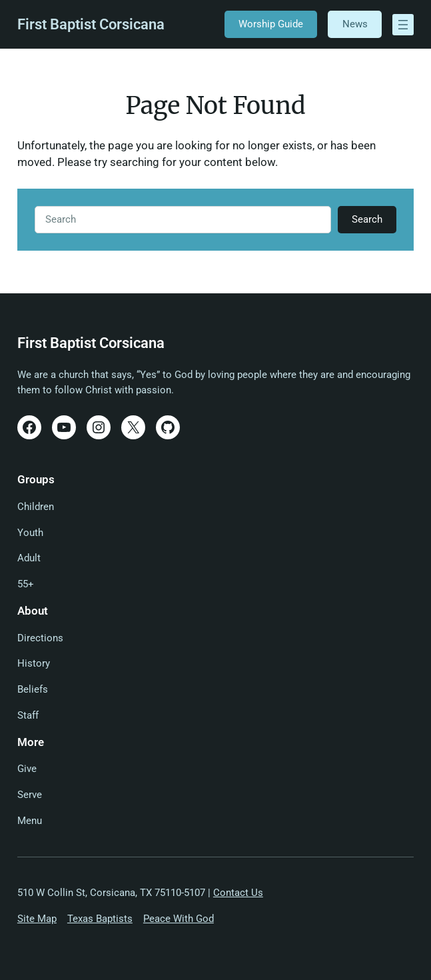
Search (367, 219)
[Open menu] (403, 25)
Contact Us (238, 893)
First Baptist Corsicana (91, 24)
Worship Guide (271, 24)
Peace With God (179, 919)
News (355, 24)
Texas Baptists (100, 919)
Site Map (37, 919)
